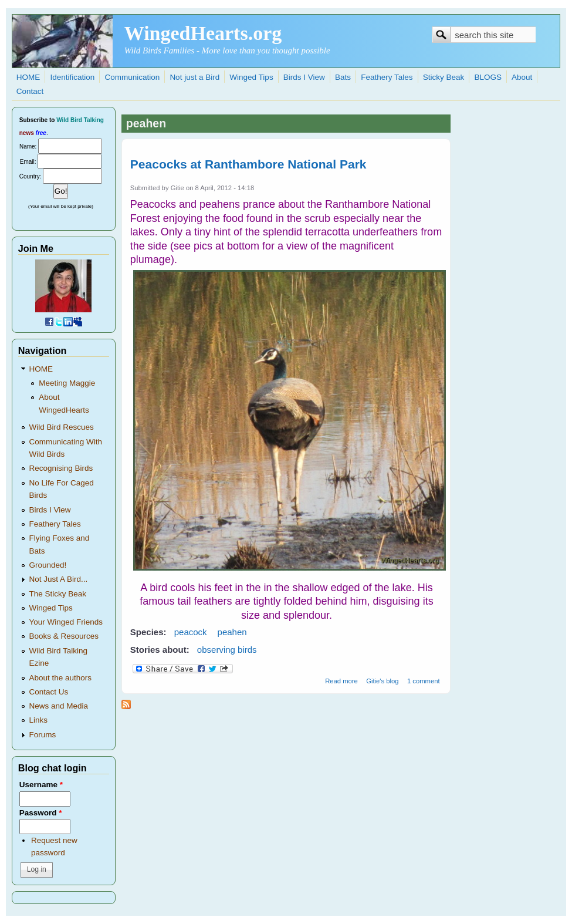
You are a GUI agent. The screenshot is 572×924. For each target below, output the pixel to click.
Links (39, 720)
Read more (341, 681)
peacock (191, 632)
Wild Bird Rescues (62, 427)
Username (41, 785)
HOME (28, 77)
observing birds (227, 650)
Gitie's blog (382, 681)
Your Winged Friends (66, 622)
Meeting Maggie (67, 383)
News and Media (59, 706)
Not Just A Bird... (59, 579)
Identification (72, 77)
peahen (232, 632)
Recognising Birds (61, 468)
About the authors (61, 678)
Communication (132, 77)
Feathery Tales (387, 77)
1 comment (424, 681)
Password (41, 813)
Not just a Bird (194, 77)
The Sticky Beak (58, 594)
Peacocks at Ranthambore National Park (248, 164)
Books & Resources (64, 636)
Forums (43, 735)
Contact (30, 91)
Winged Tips (251, 77)
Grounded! (48, 565)
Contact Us (49, 692)
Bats (343, 77)
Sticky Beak (444, 77)
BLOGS (488, 77)
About (522, 77)
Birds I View (304, 77)
